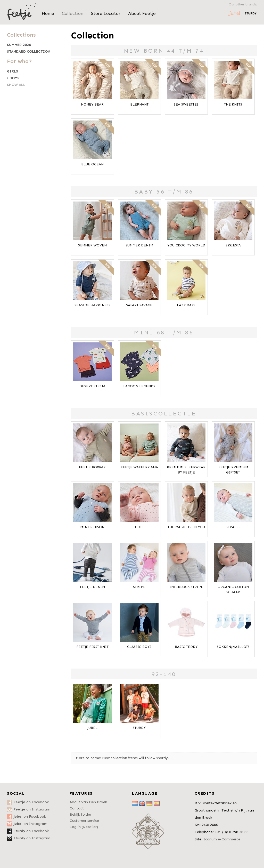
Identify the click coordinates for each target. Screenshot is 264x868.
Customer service (84, 821)
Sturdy (139, 728)
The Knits (233, 104)
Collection (73, 13)
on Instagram (32, 809)
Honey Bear (92, 104)
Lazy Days (186, 305)
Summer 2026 (19, 45)
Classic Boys (139, 647)
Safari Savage (139, 305)
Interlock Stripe (186, 587)
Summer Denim (139, 245)
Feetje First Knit (92, 647)
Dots (139, 527)
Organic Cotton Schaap (233, 589)
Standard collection (29, 52)
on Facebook (31, 802)
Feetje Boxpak (92, 467)
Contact (77, 808)
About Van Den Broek (88, 802)
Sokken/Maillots (233, 647)
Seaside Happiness (92, 305)
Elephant (139, 104)
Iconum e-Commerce (222, 839)
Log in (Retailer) (84, 827)
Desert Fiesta (92, 386)
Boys (14, 78)
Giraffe (233, 527)
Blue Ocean (92, 164)
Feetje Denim (92, 587)
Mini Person (92, 527)
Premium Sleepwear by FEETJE (186, 470)
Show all (16, 85)
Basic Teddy (186, 647)
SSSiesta (233, 245)
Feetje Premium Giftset (233, 470)
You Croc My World (186, 245)
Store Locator (106, 13)
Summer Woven (92, 245)
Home (48, 13)
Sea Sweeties (186, 104)
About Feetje (142, 13)
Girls (13, 71)
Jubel (92, 728)
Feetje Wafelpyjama (139, 467)
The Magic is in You (186, 527)
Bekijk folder (80, 814)
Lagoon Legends (139, 386)
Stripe (139, 587)
